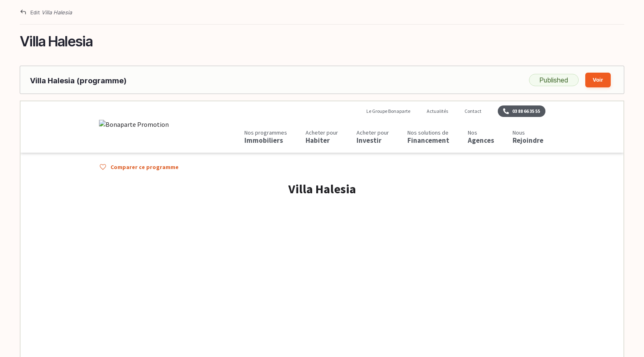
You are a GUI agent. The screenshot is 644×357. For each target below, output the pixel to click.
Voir (598, 80)
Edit (51, 12)
